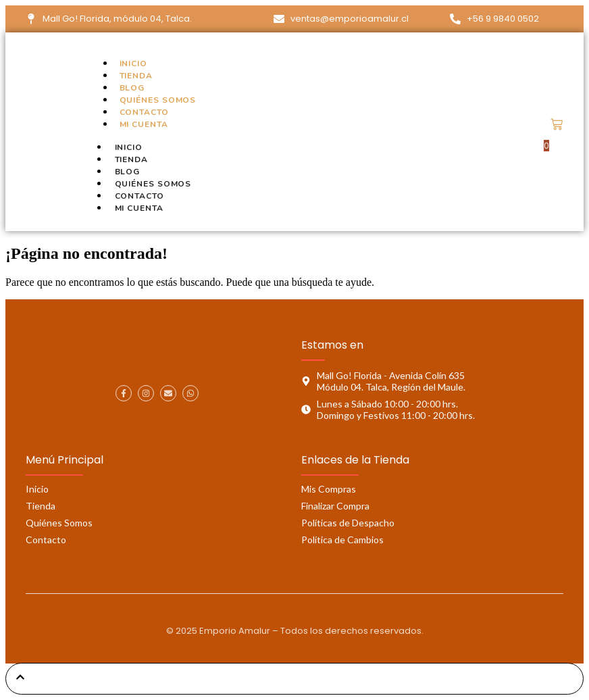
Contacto (144, 112)
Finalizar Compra (335, 506)
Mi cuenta (144, 124)
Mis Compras (329, 489)
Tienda (136, 76)
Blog (132, 88)
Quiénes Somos (158, 100)
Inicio (133, 64)
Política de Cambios (342, 540)
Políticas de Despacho (348, 523)
